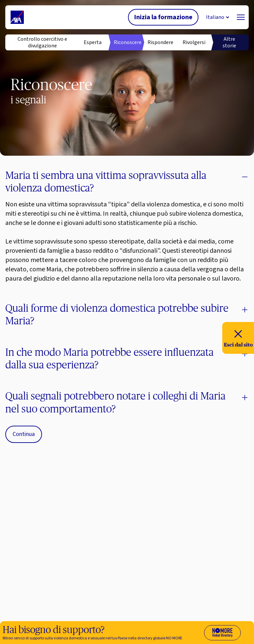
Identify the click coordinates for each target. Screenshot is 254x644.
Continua (24, 434)
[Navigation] (241, 17)
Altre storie (229, 42)
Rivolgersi (194, 42)
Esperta (93, 42)
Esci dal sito (238, 337)
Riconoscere (127, 42)
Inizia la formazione (163, 17)
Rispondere (160, 42)
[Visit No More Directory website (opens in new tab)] (222, 633)
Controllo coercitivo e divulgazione (42, 42)
